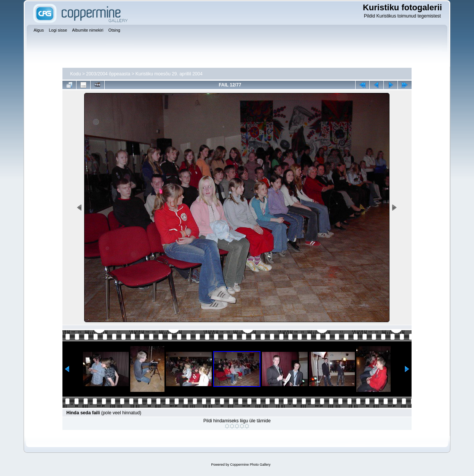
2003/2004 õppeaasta (108, 74)
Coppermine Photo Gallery (250, 465)
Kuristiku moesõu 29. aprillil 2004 (169, 74)
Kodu (75, 74)
